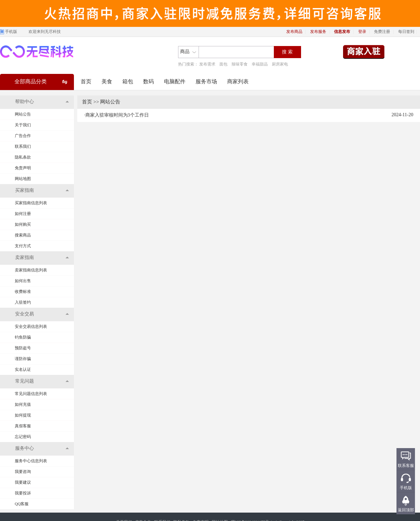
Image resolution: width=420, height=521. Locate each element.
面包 (223, 64)
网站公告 (23, 114)
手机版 (11, 32)
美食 (107, 81)
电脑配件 (175, 81)
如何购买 (23, 224)
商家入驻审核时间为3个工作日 (117, 115)
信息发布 (342, 32)
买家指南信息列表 (31, 203)
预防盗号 (23, 348)
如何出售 (23, 281)
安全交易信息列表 (31, 327)
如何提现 (23, 415)
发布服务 (318, 32)
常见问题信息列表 (31, 394)
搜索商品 (23, 235)
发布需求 (207, 64)
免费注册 (382, 32)
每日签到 (406, 32)
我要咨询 (23, 472)
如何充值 (23, 404)
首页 (86, 81)
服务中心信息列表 (31, 461)
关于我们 (23, 125)
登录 (362, 32)
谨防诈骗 (23, 359)
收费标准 (23, 292)
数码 (149, 81)
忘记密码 (23, 437)
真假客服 (23, 426)
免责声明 (23, 168)
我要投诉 (23, 493)
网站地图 (23, 179)
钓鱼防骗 (23, 337)
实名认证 (23, 370)
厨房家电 (280, 64)
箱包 (128, 81)
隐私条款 (23, 157)
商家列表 (238, 81)
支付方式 (23, 246)
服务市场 (206, 81)
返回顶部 (406, 510)
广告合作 (23, 136)
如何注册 (23, 214)
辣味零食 (240, 64)
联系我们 (23, 146)
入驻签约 (23, 302)
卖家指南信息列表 (31, 270)
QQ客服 (22, 504)
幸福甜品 (260, 64)
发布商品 (294, 32)
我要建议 (23, 482)
